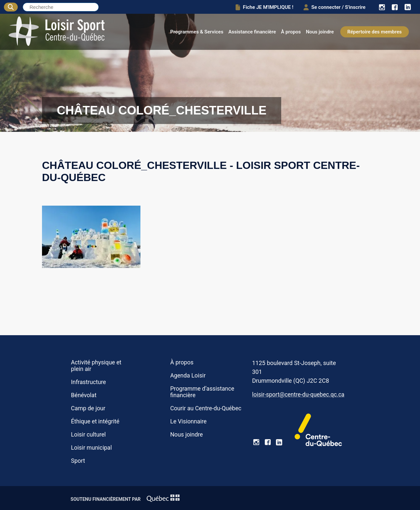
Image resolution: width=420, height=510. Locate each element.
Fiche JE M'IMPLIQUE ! (263, 7)
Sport (78, 461)
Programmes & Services (197, 32)
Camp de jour (88, 408)
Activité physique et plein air (96, 366)
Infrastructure (88, 382)
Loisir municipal (91, 448)
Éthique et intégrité (95, 421)
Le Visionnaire (189, 421)
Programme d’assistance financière (202, 392)
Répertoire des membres (375, 32)
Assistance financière (252, 32)
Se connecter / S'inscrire (334, 7)
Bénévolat (84, 395)
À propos (291, 32)
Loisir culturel (88, 435)
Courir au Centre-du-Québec (206, 408)
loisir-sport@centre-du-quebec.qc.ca (298, 395)
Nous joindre (320, 32)
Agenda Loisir (188, 376)
